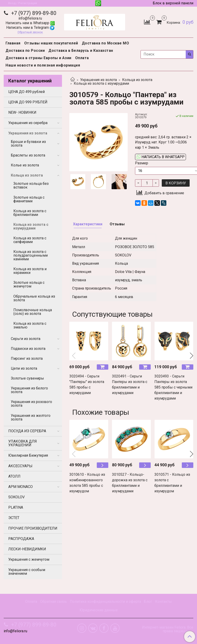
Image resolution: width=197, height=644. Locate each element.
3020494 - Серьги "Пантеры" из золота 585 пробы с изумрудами (87, 384)
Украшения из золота (98, 80)
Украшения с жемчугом (29, 559)
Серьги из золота (26, 339)
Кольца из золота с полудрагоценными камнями (31, 255)
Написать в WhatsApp (160, 157)
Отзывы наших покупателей (51, 43)
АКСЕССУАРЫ (20, 466)
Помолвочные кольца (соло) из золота (33, 312)
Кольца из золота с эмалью (30, 325)
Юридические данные (99, 610)
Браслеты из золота (28, 155)
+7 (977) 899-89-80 (33, 13)
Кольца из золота (137, 80)
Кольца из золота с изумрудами (101, 83)
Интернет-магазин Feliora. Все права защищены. (168, 629)
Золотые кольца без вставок (31, 185)
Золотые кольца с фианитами (29, 199)
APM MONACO (21, 487)
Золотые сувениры (27, 378)
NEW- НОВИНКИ (22, 112)
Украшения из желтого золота (31, 417)
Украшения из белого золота (29, 390)
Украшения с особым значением (27, 572)
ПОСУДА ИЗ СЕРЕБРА (27, 431)
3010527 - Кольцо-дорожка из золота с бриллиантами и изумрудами (130, 483)
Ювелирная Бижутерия (28, 455)
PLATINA (16, 507)
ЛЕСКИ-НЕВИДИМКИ (27, 549)
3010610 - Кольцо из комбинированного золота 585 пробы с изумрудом (87, 483)
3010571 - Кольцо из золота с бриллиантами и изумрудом (172, 483)
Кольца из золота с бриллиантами (30, 213)
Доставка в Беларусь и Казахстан (81, 51)
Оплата (82, 58)
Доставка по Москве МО (106, 43)
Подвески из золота (28, 349)
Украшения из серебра (28, 123)
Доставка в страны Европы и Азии (38, 58)
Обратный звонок (30, 32)
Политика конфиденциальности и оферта (105, 602)
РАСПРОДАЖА (21, 539)
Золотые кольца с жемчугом (29, 284)
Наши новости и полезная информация (43, 65)
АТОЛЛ (14, 476)
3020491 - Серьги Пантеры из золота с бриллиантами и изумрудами (130, 384)
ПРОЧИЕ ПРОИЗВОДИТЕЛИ (33, 528)
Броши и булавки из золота (28, 144)
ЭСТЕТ (14, 518)
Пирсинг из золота (27, 358)
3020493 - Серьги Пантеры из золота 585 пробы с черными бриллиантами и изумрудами (173, 387)
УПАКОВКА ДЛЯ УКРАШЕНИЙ (23, 443)
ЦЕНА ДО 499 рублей (26, 92)
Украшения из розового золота (31, 404)
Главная (13, 43)
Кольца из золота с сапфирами (30, 240)
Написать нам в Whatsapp (30, 23)
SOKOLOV (16, 497)
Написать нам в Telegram (30, 28)
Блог (148, 602)
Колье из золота (25, 165)
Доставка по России (25, 51)
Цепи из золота (24, 368)
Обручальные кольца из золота (34, 298)
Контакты (163, 602)
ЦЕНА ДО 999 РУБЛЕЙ (28, 102)
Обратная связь (53, 602)
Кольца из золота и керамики (30, 271)
